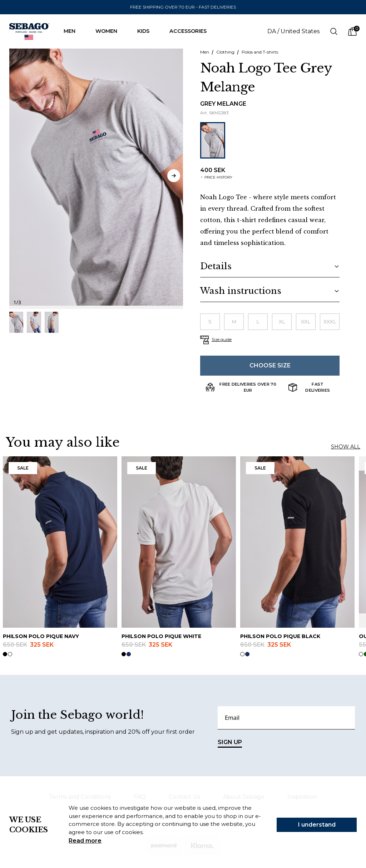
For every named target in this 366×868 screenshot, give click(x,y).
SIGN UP (230, 743)
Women (110, 31)
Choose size (270, 365)
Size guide (222, 340)
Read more (85, 841)
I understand (317, 825)
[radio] (210, 322)
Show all (346, 447)
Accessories (192, 31)
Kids (147, 31)
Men (73, 31)
